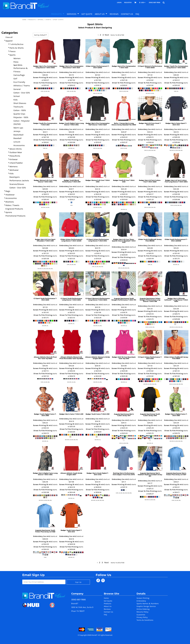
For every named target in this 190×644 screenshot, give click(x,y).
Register (128, 2)
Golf (15, 79)
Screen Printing (143, 598)
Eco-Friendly (19, 82)
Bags (8, 191)
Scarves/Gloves (17, 184)
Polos (16, 62)
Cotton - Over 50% (22, 93)
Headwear (10, 195)
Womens (14, 166)
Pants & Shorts (17, 48)
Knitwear (14, 159)
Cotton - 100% (20, 110)
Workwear (14, 170)
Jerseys (17, 131)
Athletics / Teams (22, 86)
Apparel (41, 20)
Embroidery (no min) (42, 72)
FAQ (105, 615)
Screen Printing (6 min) (43, 77)
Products (32, 20)
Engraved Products (14, 209)
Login (119, 2)
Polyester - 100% (21, 117)
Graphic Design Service (146, 606)
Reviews (107, 609)
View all (9, 37)
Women (17, 58)
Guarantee (141, 615)
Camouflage (19, 75)
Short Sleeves (20, 103)
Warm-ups (18, 128)
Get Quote (108, 601)
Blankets (10, 202)
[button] (135, 3)
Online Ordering (143, 609)
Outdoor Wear (16, 152)
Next (107, 35)
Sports (48, 20)
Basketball (18, 135)
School (17, 96)
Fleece (12, 51)
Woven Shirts (16, 149)
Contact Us (108, 612)
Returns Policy (142, 612)
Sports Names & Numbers (148, 604)
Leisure (17, 142)
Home (24, 20)
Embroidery (141, 601)
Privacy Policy (142, 617)
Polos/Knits (15, 156)
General (17, 89)
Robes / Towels (12, 205)
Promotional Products (15, 216)
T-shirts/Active (16, 44)
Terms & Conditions (145, 620)
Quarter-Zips (19, 114)
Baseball (18, 138)
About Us (108, 606)
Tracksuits (18, 107)
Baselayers (15, 177)
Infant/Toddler (16, 163)
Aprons (9, 212)
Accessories (19, 145)
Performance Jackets (19, 180)
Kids (16, 100)
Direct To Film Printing (43, 83)
